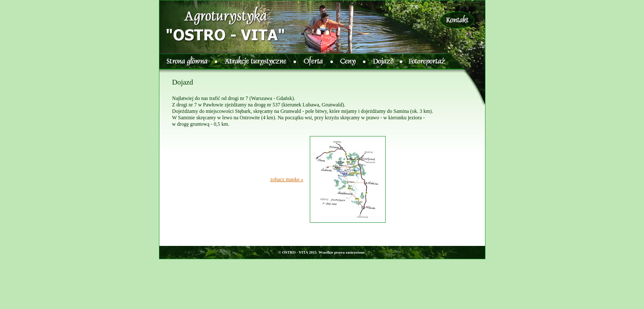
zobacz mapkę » (287, 179)
